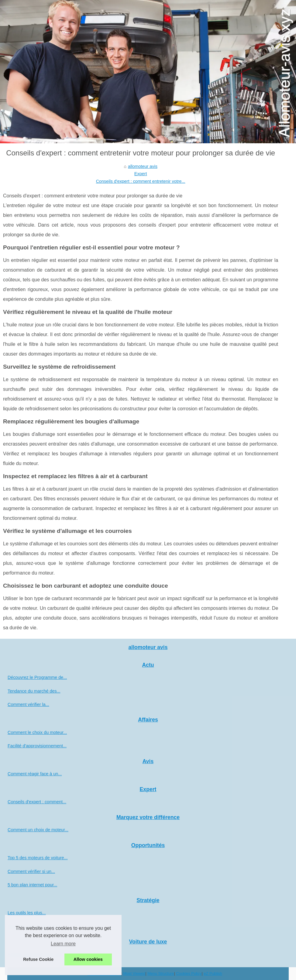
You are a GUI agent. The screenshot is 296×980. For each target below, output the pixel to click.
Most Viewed (134, 973)
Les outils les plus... (27, 913)
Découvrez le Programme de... (37, 677)
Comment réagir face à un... (35, 774)
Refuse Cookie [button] (38, 959)
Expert (141, 174)
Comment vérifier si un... (31, 871)
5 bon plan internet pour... (32, 885)
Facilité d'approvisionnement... (37, 746)
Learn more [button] (63, 944)
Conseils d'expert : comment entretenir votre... (141, 181)
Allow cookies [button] (88, 959)
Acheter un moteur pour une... (37, 954)
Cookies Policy (189, 973)
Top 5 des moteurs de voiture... (38, 858)
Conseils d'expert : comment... (37, 802)
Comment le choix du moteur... (37, 732)
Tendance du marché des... (34, 691)
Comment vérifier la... (28, 704)
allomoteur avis (143, 166)
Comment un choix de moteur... (38, 830)
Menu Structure (161, 973)
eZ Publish (213, 973)
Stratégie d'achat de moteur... (36, 926)
